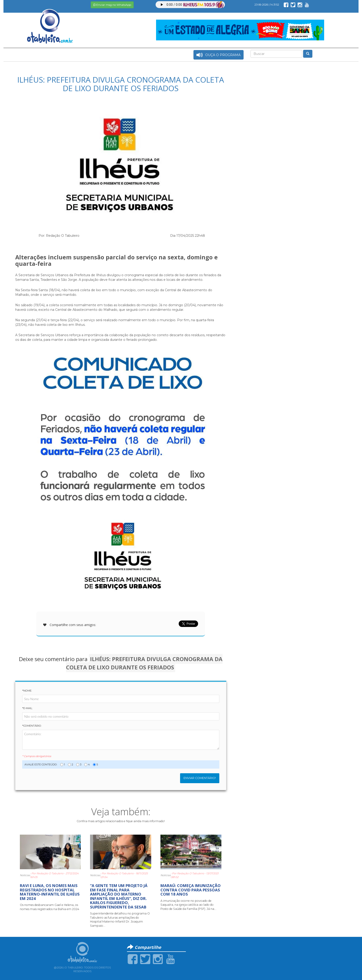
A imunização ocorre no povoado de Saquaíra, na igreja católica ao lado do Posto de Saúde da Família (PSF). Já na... (188, 905)
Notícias (25, 875)
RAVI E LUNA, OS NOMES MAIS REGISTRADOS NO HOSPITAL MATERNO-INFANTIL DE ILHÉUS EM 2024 (50, 892)
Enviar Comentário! (200, 778)
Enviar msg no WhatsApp (112, 5)
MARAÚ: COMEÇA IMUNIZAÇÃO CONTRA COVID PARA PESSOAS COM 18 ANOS (191, 890)
